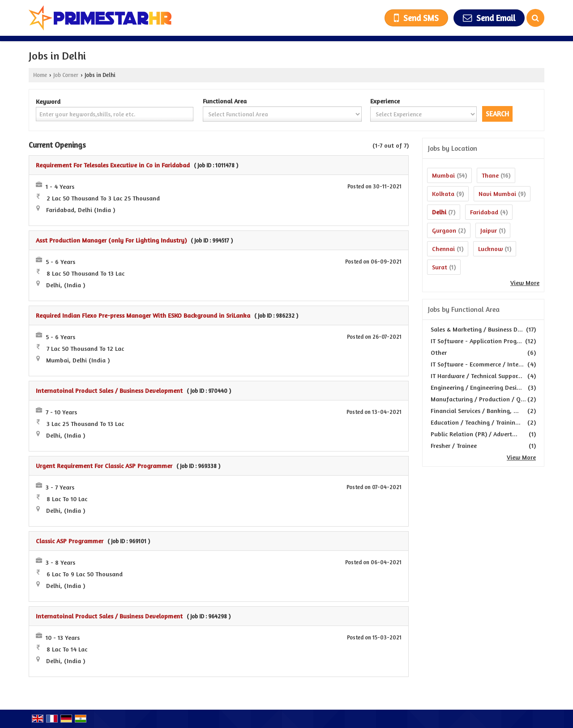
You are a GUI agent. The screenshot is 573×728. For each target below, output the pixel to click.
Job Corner (66, 75)
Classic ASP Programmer (70, 541)
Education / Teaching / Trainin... (476, 422)
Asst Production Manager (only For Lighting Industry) (111, 240)
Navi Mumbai (497, 194)
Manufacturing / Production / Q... (478, 399)
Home (40, 75)
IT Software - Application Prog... (476, 341)
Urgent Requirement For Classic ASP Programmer (104, 466)
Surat (440, 267)
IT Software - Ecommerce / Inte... (477, 364)
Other (439, 352)
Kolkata (443, 194)
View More (525, 283)
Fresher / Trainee (454, 445)
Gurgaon (444, 230)
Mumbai (443, 175)
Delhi (439, 212)
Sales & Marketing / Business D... (477, 329)
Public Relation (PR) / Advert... (474, 434)
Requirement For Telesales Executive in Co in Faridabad (113, 165)
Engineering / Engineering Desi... (476, 387)
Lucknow (490, 249)
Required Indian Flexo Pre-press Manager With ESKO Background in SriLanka (143, 315)
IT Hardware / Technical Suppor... (477, 376)
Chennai (443, 249)
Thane (490, 175)
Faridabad (484, 212)
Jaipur (489, 230)
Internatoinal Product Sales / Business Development (109, 390)
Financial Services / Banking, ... (475, 411)
